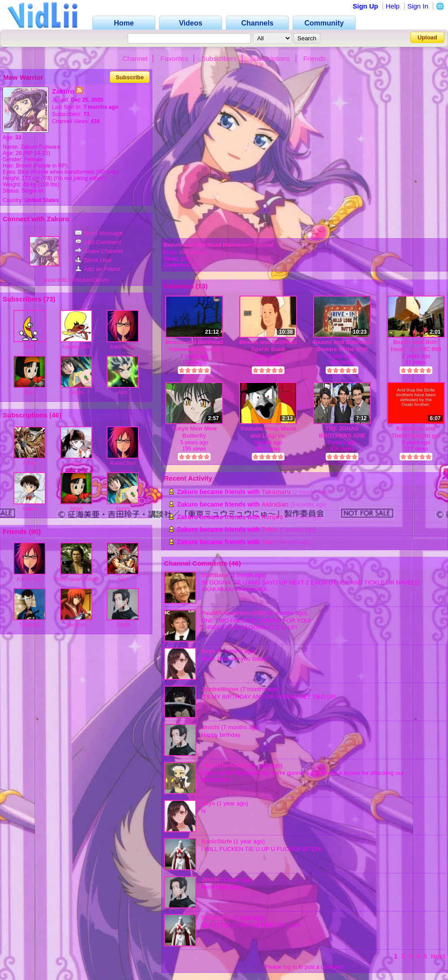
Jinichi (123, 625)
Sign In (418, 6)
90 (35, 531)
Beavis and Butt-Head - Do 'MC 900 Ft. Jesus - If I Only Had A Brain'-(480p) (416, 346)
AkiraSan (275, 504)
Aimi (76, 463)
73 (50, 299)
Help (393, 6)
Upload (427, 37)
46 (55, 415)
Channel (135, 58)
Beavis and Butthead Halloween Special (219, 245)
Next (438, 956)
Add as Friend (98, 269)
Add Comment (98, 242)
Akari (29, 392)
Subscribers (219, 58)
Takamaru (276, 492)
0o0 (30, 347)
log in (290, 967)
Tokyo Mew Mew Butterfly (194, 432)
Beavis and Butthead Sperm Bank (268, 346)
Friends (314, 58)
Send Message (99, 233)
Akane (30, 509)
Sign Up (365, 6)
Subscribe (130, 77)
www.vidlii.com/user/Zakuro (76, 280)
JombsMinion (220, 689)
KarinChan (123, 347)
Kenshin (76, 625)
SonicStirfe (217, 841)
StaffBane (215, 575)
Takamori (30, 625)
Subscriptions (270, 58)
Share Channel (99, 251)
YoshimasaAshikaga (77, 579)
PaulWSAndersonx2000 (234, 613)
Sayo (208, 651)
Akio (123, 392)
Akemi (76, 392)
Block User (94, 260)
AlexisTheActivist (225, 765)
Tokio (270, 529)
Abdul (30, 463)
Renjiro (272, 517)
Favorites (174, 58)
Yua (267, 542)
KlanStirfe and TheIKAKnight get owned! (416, 432)
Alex (123, 579)
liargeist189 (76, 347)
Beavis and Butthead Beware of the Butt (342, 346)
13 (202, 286)
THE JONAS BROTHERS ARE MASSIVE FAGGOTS (342, 432)
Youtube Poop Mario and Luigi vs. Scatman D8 (268, 432)
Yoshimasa (192, 253)
